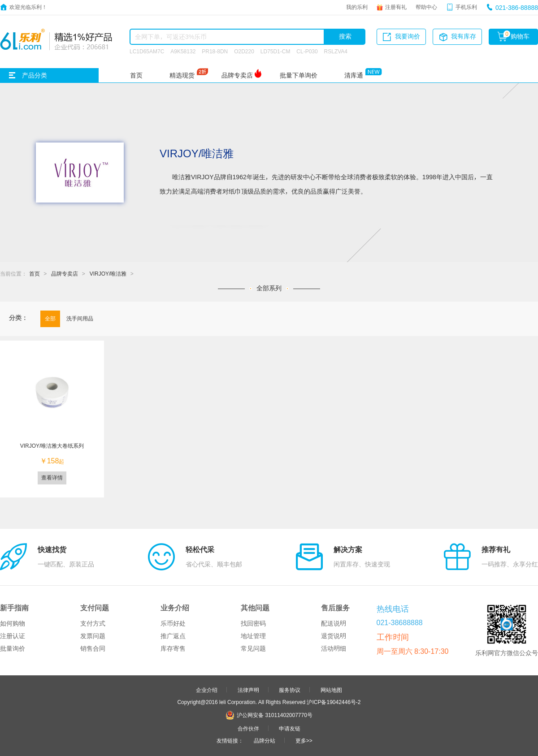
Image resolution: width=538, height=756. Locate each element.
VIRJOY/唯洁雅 (108, 273)
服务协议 (290, 690)
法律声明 (248, 690)
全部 (50, 318)
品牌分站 (265, 740)
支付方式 (93, 623)
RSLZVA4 (336, 51)
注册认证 (13, 636)
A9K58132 (183, 51)
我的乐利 (357, 7)
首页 (136, 75)
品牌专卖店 (237, 75)
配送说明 (334, 623)
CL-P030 (307, 51)
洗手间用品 (80, 318)
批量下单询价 (299, 75)
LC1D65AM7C (147, 51)
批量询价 (13, 648)
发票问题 (93, 636)
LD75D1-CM (276, 51)
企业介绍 (207, 690)
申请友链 (290, 728)
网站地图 (331, 690)
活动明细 (334, 648)
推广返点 (173, 636)
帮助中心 (426, 7)
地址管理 (253, 636)
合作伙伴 (248, 728)
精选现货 (182, 75)
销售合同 (93, 648)
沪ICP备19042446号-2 (334, 702)
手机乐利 (466, 7)
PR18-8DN (215, 51)
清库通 (354, 75)
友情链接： (230, 740)
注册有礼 (396, 7)
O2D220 (244, 51)
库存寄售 (173, 648)
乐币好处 (173, 623)
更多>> (304, 740)
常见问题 (253, 648)
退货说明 (334, 636)
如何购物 (13, 623)
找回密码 (253, 623)
